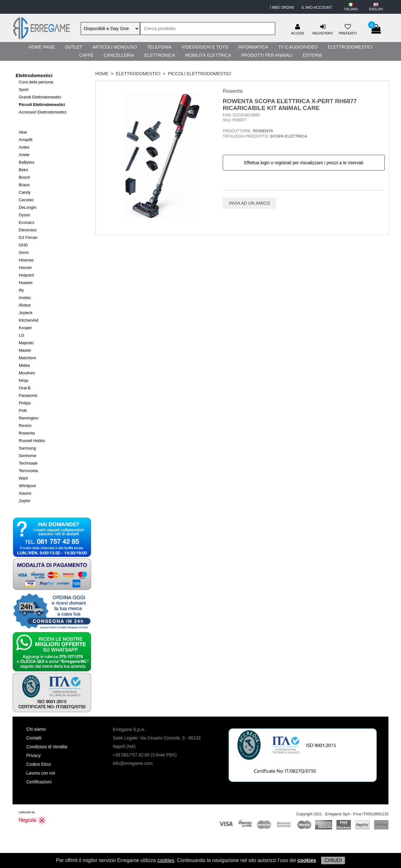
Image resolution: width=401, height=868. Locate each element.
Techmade (28, 463)
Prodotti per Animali (267, 55)
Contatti (34, 738)
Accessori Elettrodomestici (43, 112)
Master (25, 350)
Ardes (24, 147)
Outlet (73, 47)
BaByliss (27, 162)
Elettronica (160, 55)
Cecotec (26, 200)
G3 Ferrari (28, 237)
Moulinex (27, 373)
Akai (23, 132)
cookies (166, 860)
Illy (21, 290)
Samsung (27, 448)
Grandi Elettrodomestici (40, 97)
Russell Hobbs (32, 441)
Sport (24, 89)
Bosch (24, 177)
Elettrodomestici (350, 47)
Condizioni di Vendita (47, 747)
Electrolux (28, 230)
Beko (23, 170)
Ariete (24, 155)
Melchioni (27, 358)
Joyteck (26, 313)
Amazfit (26, 140)
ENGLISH (376, 9)
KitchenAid (29, 320)
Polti (23, 410)
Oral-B (25, 388)
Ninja (23, 380)
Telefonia (159, 47)
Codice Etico (39, 764)
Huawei (26, 283)
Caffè (86, 55)
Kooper (25, 328)
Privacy (34, 755)
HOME (102, 74)
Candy (25, 192)
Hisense (26, 260)
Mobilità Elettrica (208, 55)
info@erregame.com (133, 763)
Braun (24, 185)
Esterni (312, 55)
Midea (24, 365)
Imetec (25, 298)
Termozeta (28, 471)
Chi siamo (36, 729)
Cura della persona (36, 82)
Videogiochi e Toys (205, 47)
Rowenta (27, 433)
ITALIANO (351, 9)
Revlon (25, 426)
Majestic (26, 343)
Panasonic (28, 395)
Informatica (253, 47)
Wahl (23, 478)
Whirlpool (27, 486)
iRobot (25, 305)
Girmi (24, 253)
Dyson (25, 215)
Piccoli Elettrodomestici (42, 105)
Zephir (25, 501)
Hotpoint (26, 275)
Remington (29, 418)
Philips (25, 403)
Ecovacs (26, 222)
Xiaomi (25, 493)
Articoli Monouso (115, 47)
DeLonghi (28, 207)
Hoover (25, 268)
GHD (23, 245)
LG (21, 335)
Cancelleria (119, 55)
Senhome (28, 456)
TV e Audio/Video (298, 47)
